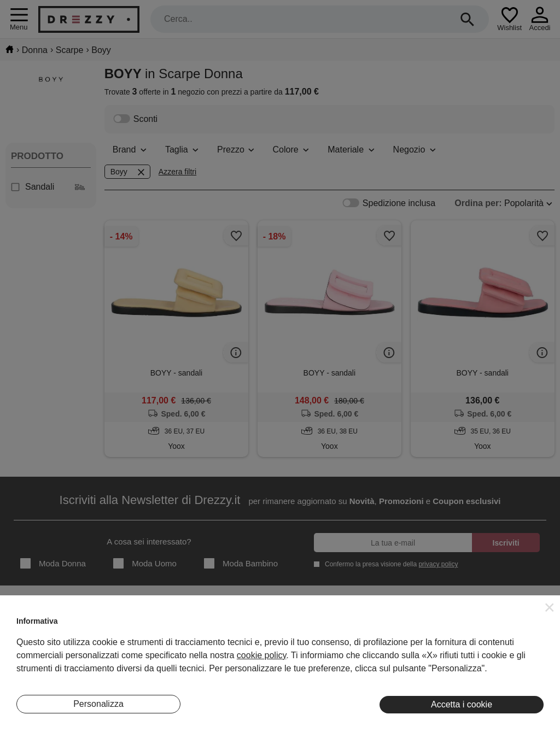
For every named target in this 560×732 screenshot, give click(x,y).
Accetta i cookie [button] (462, 704)
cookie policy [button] (261, 655)
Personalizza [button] (98, 704)
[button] (550, 607)
